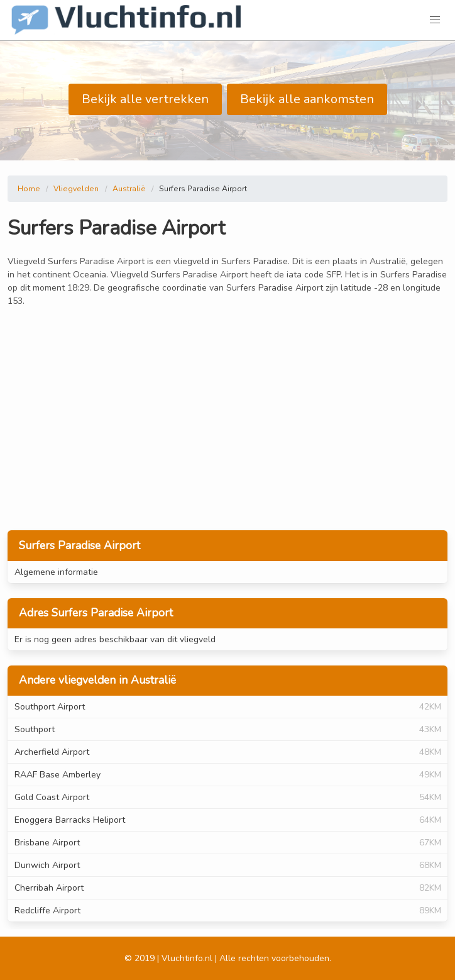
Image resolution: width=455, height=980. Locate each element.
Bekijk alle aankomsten (307, 99)
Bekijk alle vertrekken (145, 99)
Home (29, 189)
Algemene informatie (56, 572)
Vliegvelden (76, 189)
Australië (129, 189)
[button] (435, 20)
